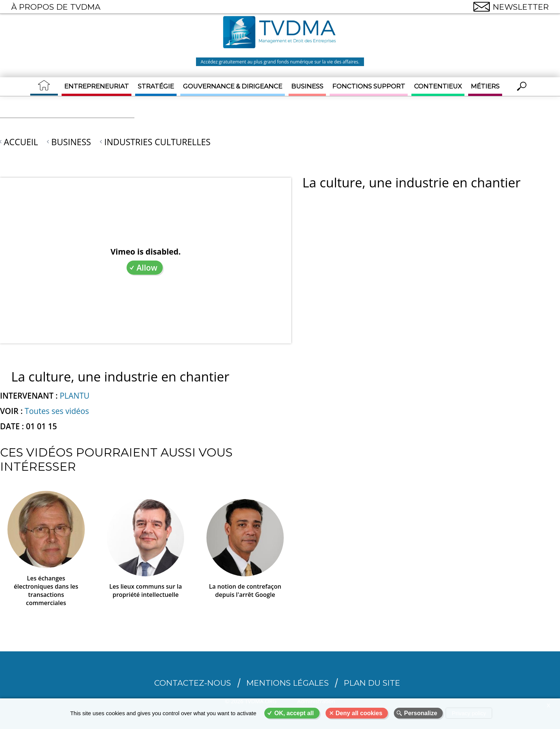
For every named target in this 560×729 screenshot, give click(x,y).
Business (307, 86)
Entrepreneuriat (97, 86)
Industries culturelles (157, 142)
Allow (147, 268)
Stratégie (156, 86)
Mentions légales (288, 683)
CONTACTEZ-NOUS (193, 683)
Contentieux (438, 86)
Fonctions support (369, 86)
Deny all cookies (359, 713)
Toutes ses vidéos (57, 411)
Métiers (485, 86)
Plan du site (372, 683)
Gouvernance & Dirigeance (233, 86)
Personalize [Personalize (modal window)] (421, 713)
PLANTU (75, 396)
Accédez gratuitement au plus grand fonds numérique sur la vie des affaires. (280, 62)
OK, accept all (294, 713)
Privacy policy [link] (469, 713)
